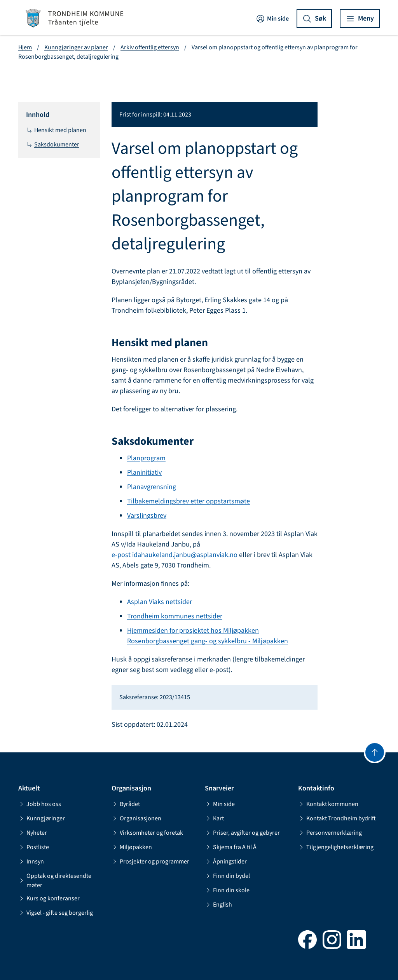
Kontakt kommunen (328, 804)
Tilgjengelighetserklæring (336, 847)
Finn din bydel (227, 876)
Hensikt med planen (56, 130)
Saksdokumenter (53, 144)
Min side (272, 19)
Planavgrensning (152, 487)
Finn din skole (227, 890)
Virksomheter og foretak (147, 833)
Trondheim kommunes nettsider (175, 616)
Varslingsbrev (147, 516)
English (218, 905)
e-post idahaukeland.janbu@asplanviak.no (175, 555)
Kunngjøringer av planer (76, 47)
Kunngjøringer (42, 818)
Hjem (25, 47)
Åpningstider (226, 862)
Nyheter (33, 833)
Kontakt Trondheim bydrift (337, 818)
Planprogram (146, 458)
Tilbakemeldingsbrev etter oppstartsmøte (189, 501)
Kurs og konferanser (49, 898)
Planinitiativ (144, 473)
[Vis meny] (360, 19)
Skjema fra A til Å (231, 847)
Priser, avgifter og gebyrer (242, 833)
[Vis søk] (314, 19)
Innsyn (31, 862)
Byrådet (126, 804)
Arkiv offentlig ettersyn (150, 47)
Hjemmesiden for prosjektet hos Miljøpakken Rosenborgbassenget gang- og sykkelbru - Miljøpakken (208, 636)
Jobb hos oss (40, 804)
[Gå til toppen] (375, 752)
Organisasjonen (136, 818)
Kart (214, 818)
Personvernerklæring (330, 833)
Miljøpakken (132, 847)
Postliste (34, 847)
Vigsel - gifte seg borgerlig (56, 913)
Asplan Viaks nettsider (160, 602)
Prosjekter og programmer (150, 862)
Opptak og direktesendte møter (55, 881)
